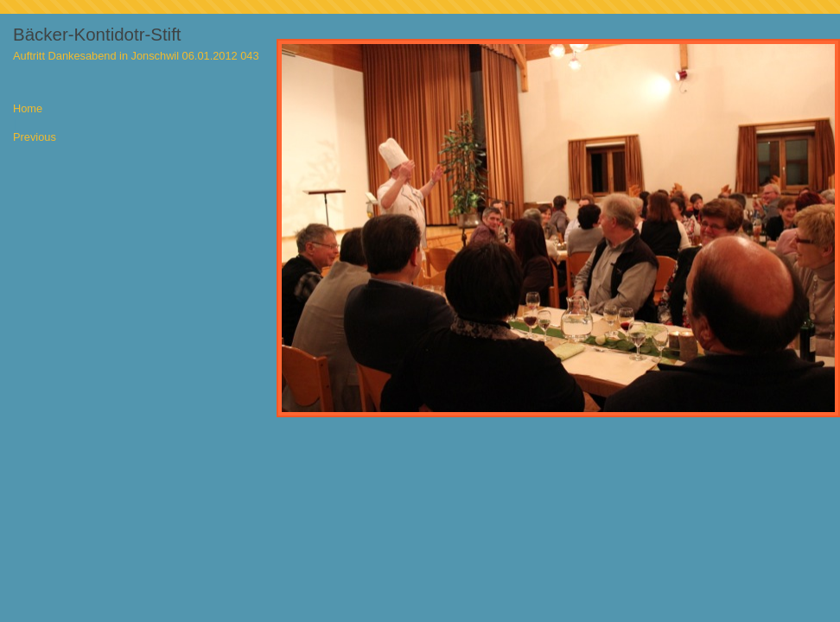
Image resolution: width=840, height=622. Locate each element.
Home (28, 109)
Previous (35, 138)
